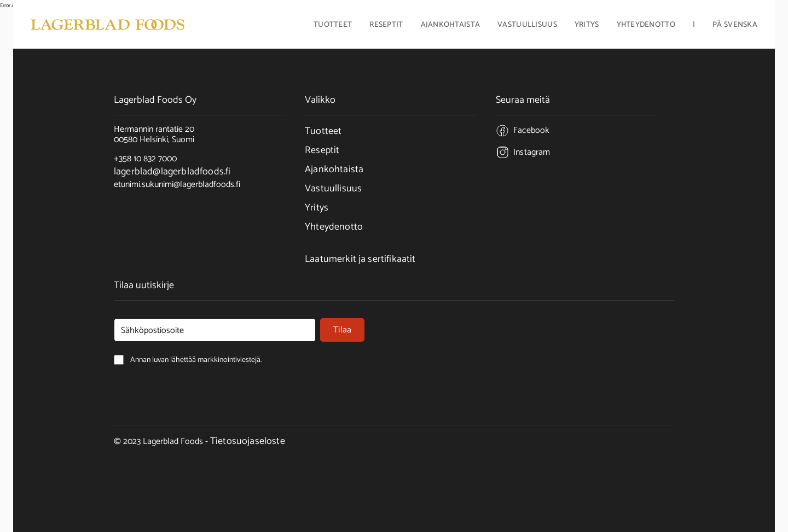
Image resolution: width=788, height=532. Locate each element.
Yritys (317, 208)
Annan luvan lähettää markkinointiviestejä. (160, 384)
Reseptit (386, 26)
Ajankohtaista (451, 26)
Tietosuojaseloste (248, 441)
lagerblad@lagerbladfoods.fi (172, 172)
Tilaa (342, 330)
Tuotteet (323, 131)
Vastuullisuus (527, 26)
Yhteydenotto (646, 26)
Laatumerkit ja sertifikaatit (360, 259)
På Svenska (735, 26)
